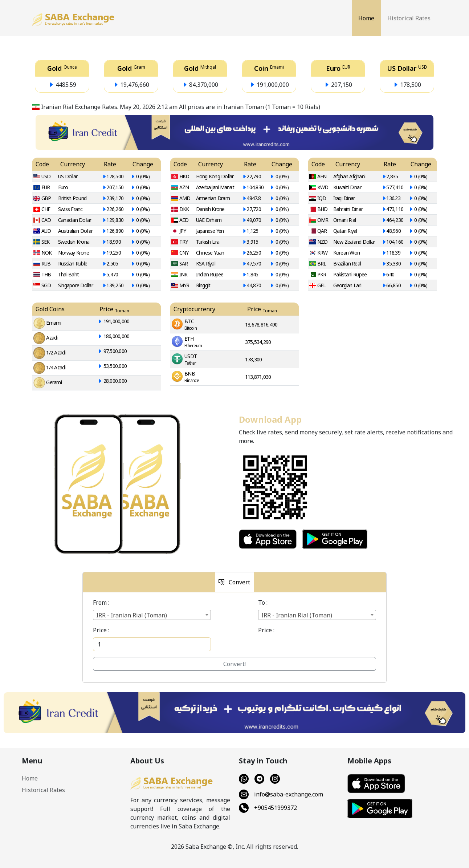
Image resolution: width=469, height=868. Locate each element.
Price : (101, 630)
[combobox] (152, 615)
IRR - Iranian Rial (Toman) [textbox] (132, 615)
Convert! (234, 664)
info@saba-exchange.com (281, 794)
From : (101, 603)
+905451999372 (268, 808)
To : (263, 603)
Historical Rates (409, 18)
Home (366, 18)
